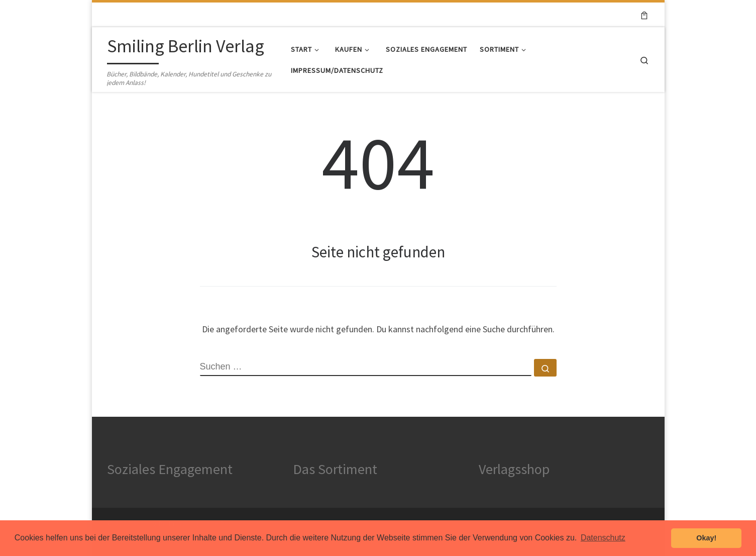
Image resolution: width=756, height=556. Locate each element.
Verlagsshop (514, 469)
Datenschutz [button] (603, 538)
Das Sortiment (335, 469)
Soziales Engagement (170, 469)
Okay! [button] (706, 538)
